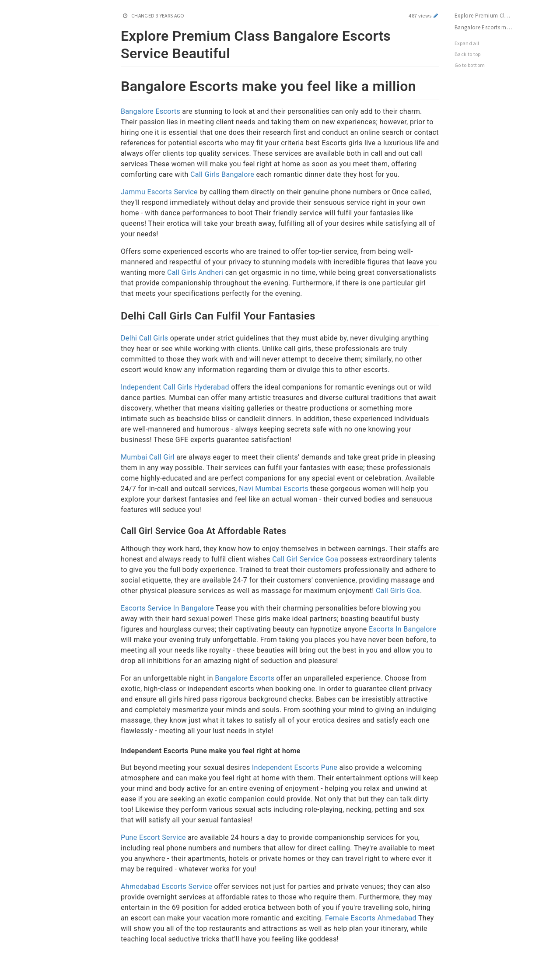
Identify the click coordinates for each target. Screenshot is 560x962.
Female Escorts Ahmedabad (372, 918)
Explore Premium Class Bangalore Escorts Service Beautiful (488, 16)
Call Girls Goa (398, 591)
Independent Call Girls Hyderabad (175, 387)
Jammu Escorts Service (159, 192)
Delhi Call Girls (144, 338)
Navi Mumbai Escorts (274, 489)
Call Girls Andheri (195, 272)
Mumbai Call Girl (148, 457)
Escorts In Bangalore (402, 629)
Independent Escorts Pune (295, 767)
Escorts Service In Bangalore (167, 608)
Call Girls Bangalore (222, 174)
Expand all (467, 43)
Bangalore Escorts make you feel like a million (488, 27)
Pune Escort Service (153, 837)
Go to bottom (470, 65)
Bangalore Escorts (150, 111)
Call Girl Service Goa (305, 559)
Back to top (468, 54)
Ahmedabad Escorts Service (166, 887)
